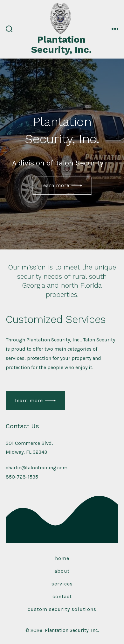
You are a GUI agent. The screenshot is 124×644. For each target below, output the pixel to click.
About (62, 571)
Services (62, 584)
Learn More (55, 185)
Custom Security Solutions (62, 609)
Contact (62, 596)
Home (62, 558)
